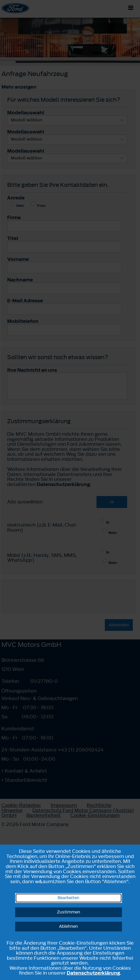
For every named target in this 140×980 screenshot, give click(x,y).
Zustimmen (69, 912)
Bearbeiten (68, 898)
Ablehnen (68, 926)
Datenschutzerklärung (93, 973)
